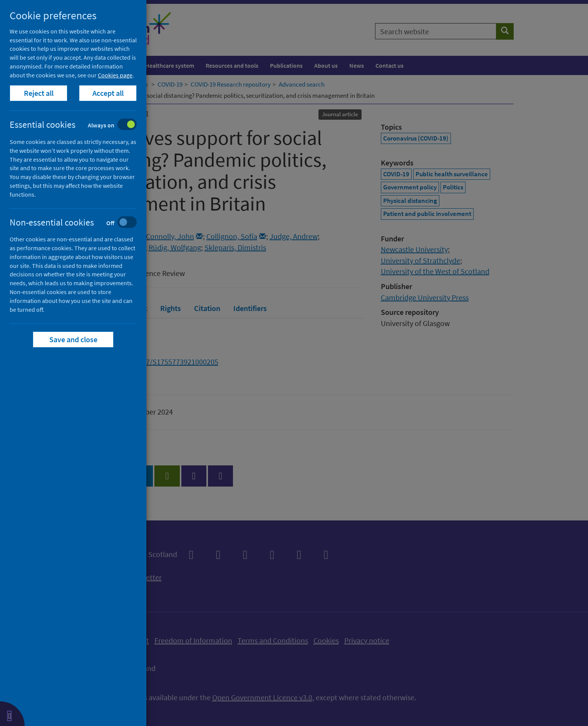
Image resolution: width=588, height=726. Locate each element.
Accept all (108, 93)
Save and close (73, 339)
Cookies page (115, 75)
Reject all (39, 93)
